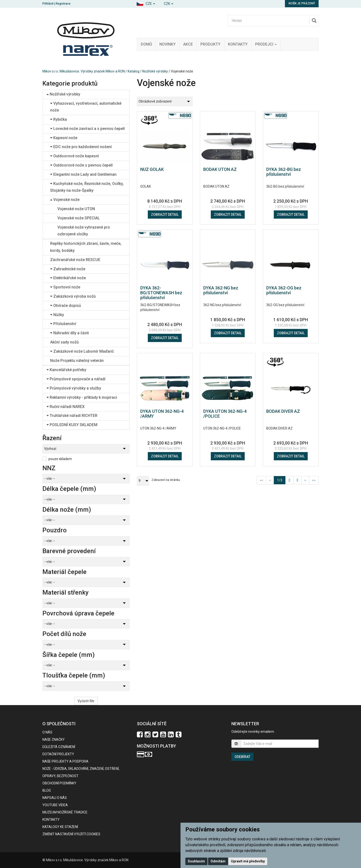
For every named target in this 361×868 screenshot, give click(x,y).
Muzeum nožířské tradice (65, 812)
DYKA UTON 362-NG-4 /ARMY (162, 414)
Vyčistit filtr (86, 701)
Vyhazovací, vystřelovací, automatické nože (86, 107)
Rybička (59, 119)
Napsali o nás (55, 798)
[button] (146, 3)
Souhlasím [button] (196, 861)
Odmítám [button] (218, 861)
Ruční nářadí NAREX (66, 407)
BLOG (47, 790)
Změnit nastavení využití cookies (71, 834)
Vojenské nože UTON (76, 209)
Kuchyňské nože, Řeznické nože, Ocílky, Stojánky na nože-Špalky (87, 187)
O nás (47, 732)
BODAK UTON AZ (220, 169)
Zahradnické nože (68, 269)
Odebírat (242, 757)
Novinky (168, 44)
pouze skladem (60, 459)
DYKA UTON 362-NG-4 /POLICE (225, 414)
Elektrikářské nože (68, 278)
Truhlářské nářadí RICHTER (72, 416)
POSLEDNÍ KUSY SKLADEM (72, 425)
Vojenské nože (65, 200)
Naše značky (54, 740)
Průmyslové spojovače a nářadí (76, 379)
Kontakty (238, 44)
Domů (146, 44)
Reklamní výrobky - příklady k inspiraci (82, 397)
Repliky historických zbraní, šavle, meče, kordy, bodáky (86, 247)
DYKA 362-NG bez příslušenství (221, 290)
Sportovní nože (65, 287)
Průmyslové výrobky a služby (74, 388)
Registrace (63, 4)
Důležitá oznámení (59, 747)
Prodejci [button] (266, 44)
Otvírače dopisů (66, 306)
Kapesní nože (64, 138)
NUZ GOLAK (152, 169)
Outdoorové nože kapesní (75, 156)
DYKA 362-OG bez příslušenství (284, 290)
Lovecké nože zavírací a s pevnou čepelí (87, 129)
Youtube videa (55, 805)
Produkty (210, 44)
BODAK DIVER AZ (283, 411)
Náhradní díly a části (70, 333)
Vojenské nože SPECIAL (79, 218)
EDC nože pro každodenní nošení (81, 147)
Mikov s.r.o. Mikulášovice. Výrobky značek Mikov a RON (84, 71)
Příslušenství (63, 324)
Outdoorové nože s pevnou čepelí (81, 165)
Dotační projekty (58, 754)
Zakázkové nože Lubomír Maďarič (82, 351)
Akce (188, 44)
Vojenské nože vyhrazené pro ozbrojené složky (84, 231)
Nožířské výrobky (155, 71)
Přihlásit (48, 4)
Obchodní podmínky (59, 783)
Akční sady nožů (64, 342)
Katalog (133, 71)
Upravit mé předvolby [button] (248, 861)
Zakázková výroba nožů (73, 296)
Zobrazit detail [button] (165, 215)
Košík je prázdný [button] (302, 3)
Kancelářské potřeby (66, 370)
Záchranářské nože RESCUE (75, 260)
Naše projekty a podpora (65, 761)
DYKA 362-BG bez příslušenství (284, 172)
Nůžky (57, 315)
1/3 (281, 480)
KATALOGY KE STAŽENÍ (60, 827)
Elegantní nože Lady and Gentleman (83, 174)
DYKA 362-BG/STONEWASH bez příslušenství (161, 293)
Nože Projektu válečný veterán (77, 361)
